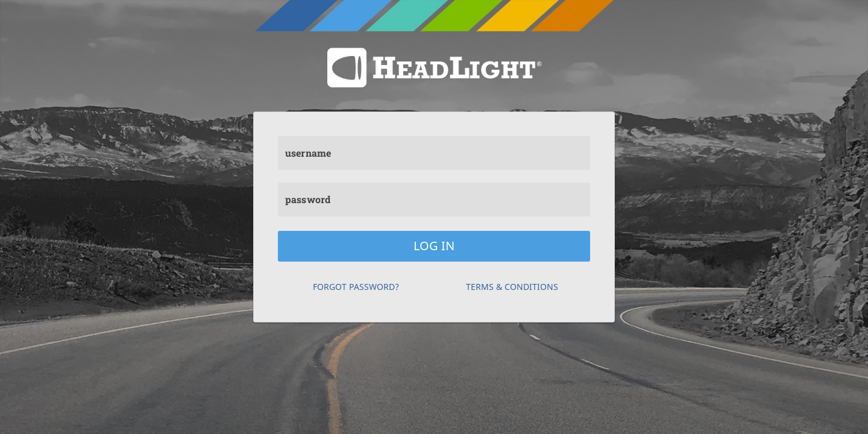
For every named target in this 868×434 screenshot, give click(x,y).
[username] (434, 153)
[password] (434, 200)
